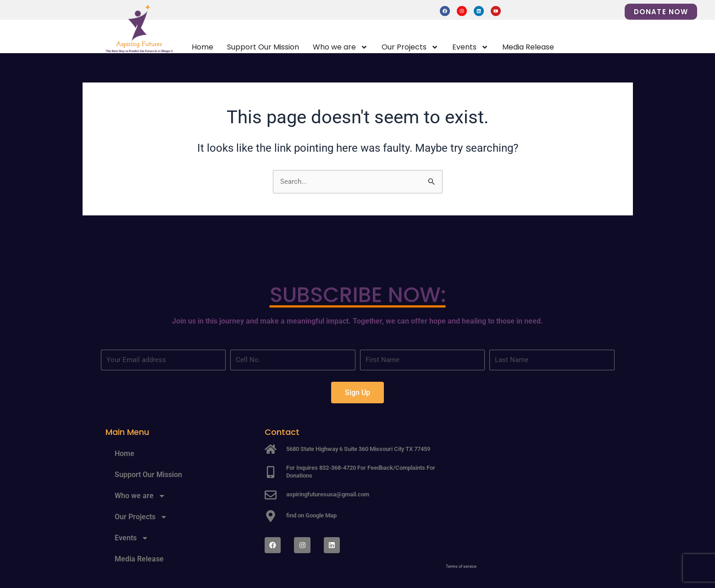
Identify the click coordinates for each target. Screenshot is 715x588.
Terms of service (461, 567)
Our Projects (410, 47)
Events (470, 47)
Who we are (340, 47)
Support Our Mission (263, 47)
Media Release (528, 47)
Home (202, 47)
